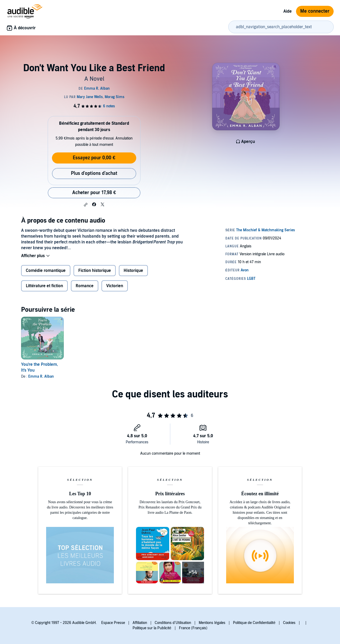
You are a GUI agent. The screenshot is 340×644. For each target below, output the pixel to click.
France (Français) (193, 628)
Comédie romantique (46, 271)
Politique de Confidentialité (254, 623)
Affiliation (140, 623)
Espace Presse (113, 623)
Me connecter (315, 11)
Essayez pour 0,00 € (94, 158)
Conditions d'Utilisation (173, 623)
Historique (133, 271)
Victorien (115, 286)
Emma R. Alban (41, 376)
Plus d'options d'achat (94, 173)
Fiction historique (95, 271)
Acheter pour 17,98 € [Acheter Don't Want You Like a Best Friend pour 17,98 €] (94, 193)
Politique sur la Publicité (152, 628)
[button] (86, 205)
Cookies (289, 623)
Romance (85, 286)
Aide (288, 11)
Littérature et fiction (44, 286)
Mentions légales (212, 623)
